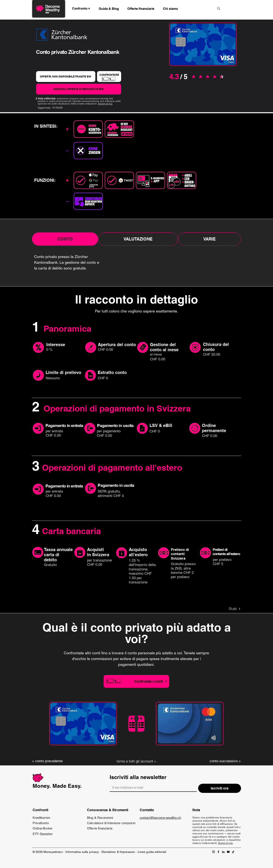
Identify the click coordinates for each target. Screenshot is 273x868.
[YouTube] (228, 852)
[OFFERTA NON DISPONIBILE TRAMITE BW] (66, 77)
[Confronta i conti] (136, 681)
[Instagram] (213, 852)
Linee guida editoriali (152, 852)
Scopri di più (105, 104)
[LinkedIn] (223, 852)
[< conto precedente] (51, 761)
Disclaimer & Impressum (118, 852)
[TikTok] (233, 852)
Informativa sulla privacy (82, 852)
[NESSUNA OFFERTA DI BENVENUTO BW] (79, 89)
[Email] (152, 788)
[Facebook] (218, 852)
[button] (109, 9)
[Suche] (197, 8)
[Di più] (225, 609)
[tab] (65, 239)
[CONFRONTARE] (109, 77)
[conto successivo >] (222, 761)
